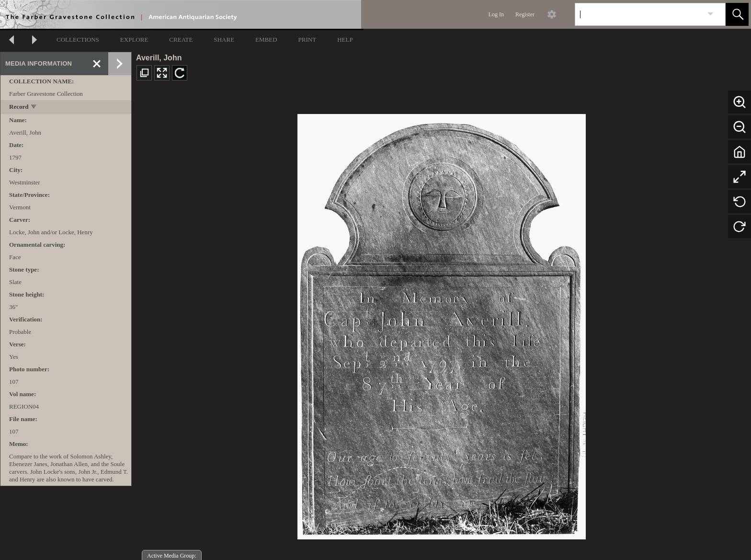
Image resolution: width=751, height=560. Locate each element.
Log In (496, 14)
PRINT (307, 40)
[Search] (639, 14)
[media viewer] (441, 324)
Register (525, 14)
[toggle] (34, 108)
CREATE (181, 40)
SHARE (224, 40)
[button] (737, 14)
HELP (345, 40)
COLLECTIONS (78, 40)
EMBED (266, 40)
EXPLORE (134, 40)
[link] (711, 14)
